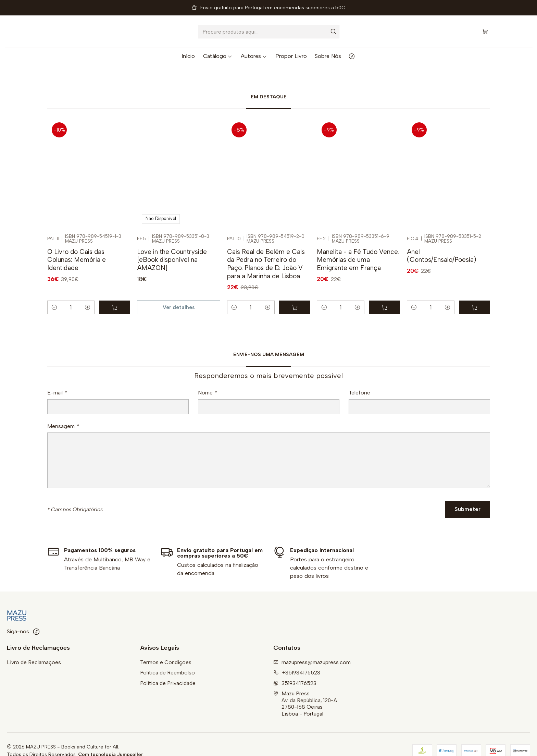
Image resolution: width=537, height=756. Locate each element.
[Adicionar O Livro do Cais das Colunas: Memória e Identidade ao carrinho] (115, 294)
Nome (208, 385)
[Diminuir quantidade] (54, 294)
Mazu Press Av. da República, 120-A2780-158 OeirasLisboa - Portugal (305, 691)
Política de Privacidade (168, 670)
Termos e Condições (166, 649)
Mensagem (63, 419)
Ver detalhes (179, 295)
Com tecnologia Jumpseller (111, 741)
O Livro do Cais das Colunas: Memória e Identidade (77, 247)
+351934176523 (297, 660)
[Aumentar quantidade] (88, 294)
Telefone (359, 385)
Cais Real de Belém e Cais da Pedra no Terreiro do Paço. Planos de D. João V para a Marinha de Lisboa (266, 251)
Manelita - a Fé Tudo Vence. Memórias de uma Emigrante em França (358, 247)
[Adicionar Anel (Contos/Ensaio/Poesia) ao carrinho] (474, 294)
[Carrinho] (485, 32)
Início (188, 56)
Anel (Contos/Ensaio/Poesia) (442, 243)
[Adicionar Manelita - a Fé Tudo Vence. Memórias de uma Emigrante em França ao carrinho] (385, 294)
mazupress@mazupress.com (312, 649)
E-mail (57, 385)
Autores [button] (254, 56)
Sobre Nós (328, 56)
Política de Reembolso (167, 660)
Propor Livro (291, 56)
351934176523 (295, 670)
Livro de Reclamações (34, 649)
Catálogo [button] (218, 56)
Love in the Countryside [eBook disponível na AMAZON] (172, 247)
